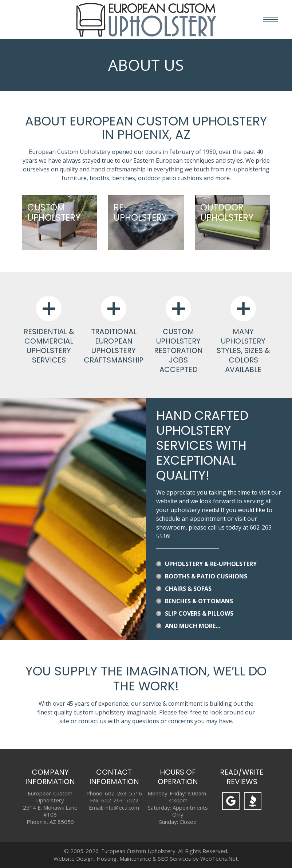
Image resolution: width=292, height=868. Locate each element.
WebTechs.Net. (220, 859)
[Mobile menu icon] (271, 20)
